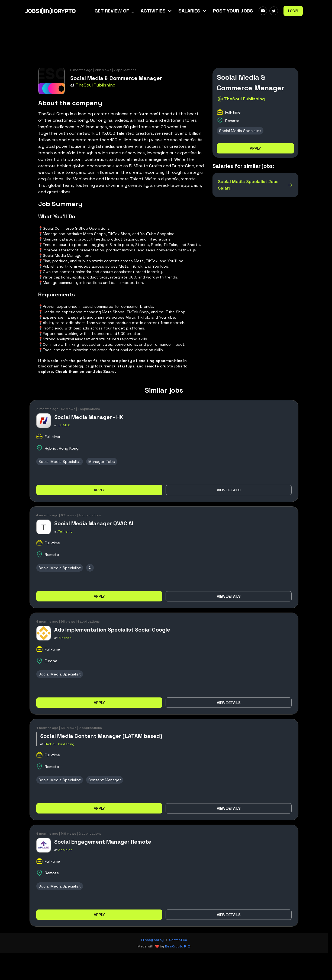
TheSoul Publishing (96, 85)
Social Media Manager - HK (89, 417)
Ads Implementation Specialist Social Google (112, 630)
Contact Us (178, 940)
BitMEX (64, 425)
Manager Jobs (102, 462)
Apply (255, 148)
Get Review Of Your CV (115, 11)
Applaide (65, 850)
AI (90, 568)
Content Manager (105, 780)
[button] (157, 11)
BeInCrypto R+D (178, 946)
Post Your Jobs (233, 11)
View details (229, 490)
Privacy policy (152, 940)
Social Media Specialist (240, 131)
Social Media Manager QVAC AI (94, 523)
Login (293, 11)
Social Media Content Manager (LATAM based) (101, 736)
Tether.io (65, 531)
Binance (65, 638)
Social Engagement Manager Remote (103, 842)
